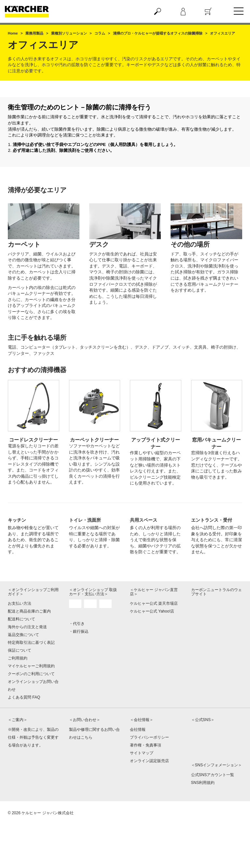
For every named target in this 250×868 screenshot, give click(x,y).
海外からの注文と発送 (27, 627)
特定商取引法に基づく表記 (31, 643)
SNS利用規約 (203, 783)
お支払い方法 (20, 603)
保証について (20, 650)
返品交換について (23, 635)
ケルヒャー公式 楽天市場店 (154, 603)
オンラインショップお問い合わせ (33, 686)
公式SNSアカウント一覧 (213, 775)
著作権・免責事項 (146, 745)
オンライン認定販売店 (149, 761)
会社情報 (138, 730)
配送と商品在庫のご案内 (29, 611)
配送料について (21, 619)
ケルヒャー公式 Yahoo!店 (152, 611)
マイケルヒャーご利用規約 (31, 666)
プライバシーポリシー (149, 737)
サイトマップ (142, 753)
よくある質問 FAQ (24, 697)
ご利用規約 (18, 658)
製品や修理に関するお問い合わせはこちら (94, 733)
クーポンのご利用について (31, 674)
